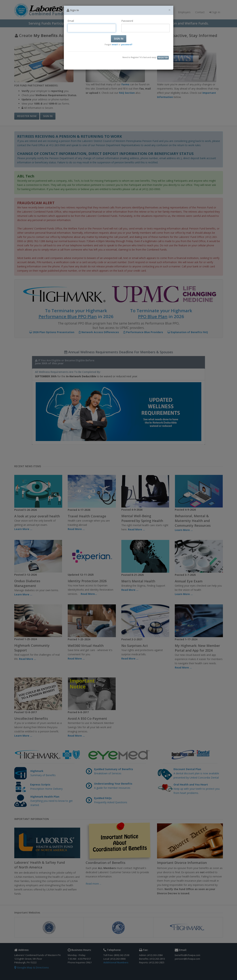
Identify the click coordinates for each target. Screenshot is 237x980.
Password (127, 21)
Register (163, 58)
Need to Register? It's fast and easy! (139, 57)
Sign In (119, 39)
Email (71, 21)
